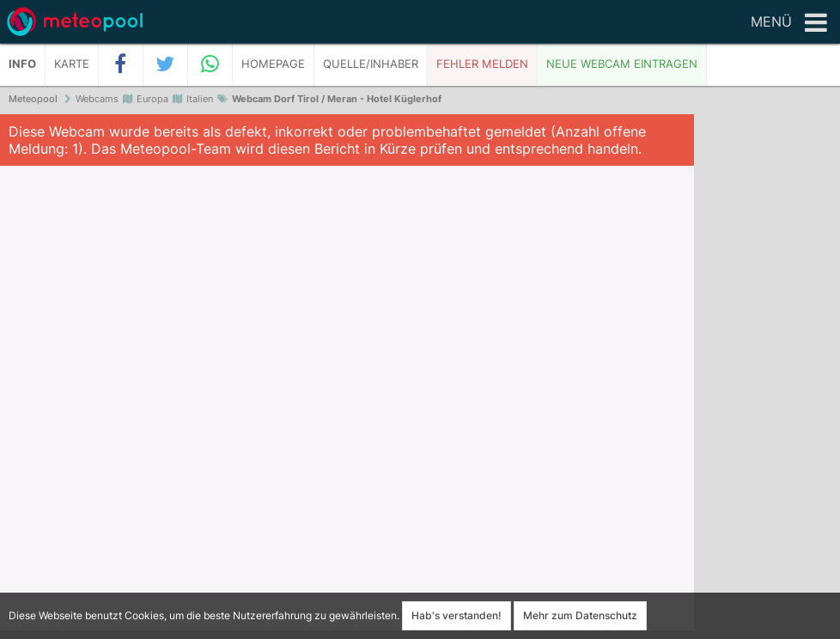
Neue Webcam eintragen (622, 64)
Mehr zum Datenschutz (580, 615)
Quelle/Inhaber (371, 64)
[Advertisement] (767, 378)
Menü (789, 23)
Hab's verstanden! (457, 615)
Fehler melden (482, 64)
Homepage (273, 64)
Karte (72, 64)
